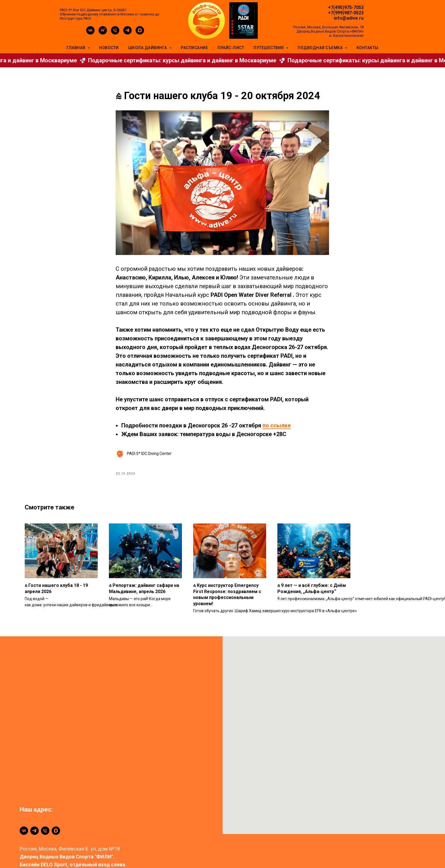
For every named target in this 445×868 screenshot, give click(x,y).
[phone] (115, 33)
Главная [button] (76, 48)
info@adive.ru (349, 18)
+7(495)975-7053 (346, 7)
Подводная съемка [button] (321, 48)
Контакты (368, 48)
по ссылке (277, 430)
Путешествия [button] (269, 48)
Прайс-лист (231, 48)
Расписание (194, 48)
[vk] (90, 33)
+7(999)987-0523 (346, 13)
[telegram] (127, 33)
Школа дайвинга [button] (148, 48)
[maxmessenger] (140, 33)
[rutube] (103, 33)
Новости (109, 48)
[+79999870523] (45, 840)
